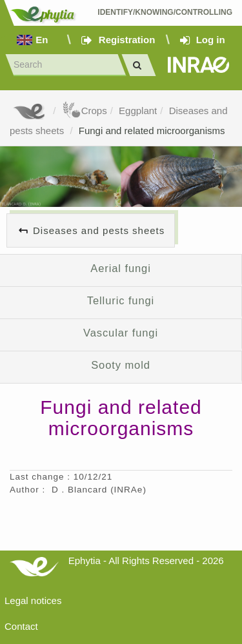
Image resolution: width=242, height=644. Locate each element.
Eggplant (138, 111)
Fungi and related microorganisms (152, 131)
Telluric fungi (121, 300)
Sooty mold (121, 365)
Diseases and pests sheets (99, 230)
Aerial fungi (120, 268)
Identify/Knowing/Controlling (165, 12)
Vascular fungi (121, 333)
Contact (21, 626)
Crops (85, 111)
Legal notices (33, 600)
